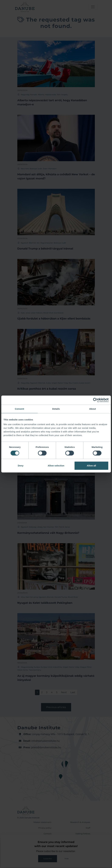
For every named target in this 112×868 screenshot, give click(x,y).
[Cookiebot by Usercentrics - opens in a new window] (95, 400)
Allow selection (56, 466)
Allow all (91, 466)
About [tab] (93, 409)
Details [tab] (56, 409)
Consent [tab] (20, 409)
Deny (21, 466)
